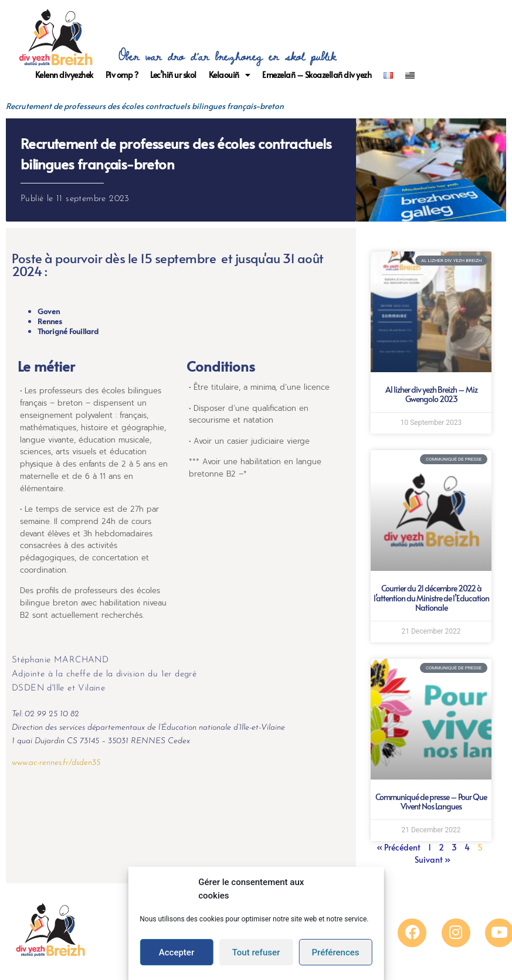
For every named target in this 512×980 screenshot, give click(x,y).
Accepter (177, 952)
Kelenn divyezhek (64, 75)
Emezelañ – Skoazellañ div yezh (317, 75)
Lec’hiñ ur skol (173, 75)
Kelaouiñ (230, 75)
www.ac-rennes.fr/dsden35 (56, 763)
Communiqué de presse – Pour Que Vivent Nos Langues (431, 802)
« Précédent (399, 847)
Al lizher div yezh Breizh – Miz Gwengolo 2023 (431, 394)
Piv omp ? (122, 75)
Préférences (335, 952)
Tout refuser (256, 952)
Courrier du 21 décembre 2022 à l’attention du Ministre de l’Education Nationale (431, 598)
